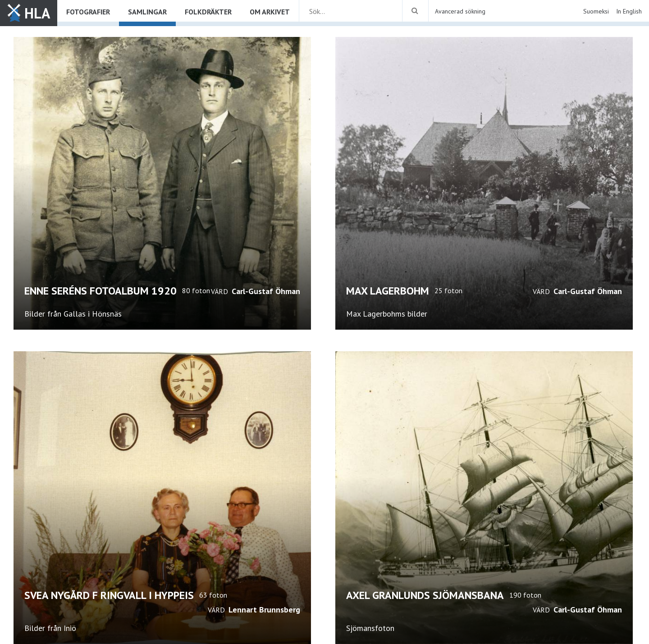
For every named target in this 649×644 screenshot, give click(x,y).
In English (629, 11)
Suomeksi (596, 11)
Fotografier (88, 12)
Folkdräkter (208, 12)
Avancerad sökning (460, 11)
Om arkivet (270, 12)
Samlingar (147, 12)
